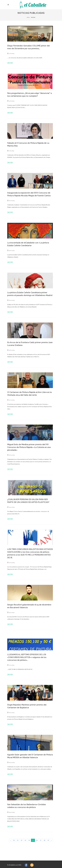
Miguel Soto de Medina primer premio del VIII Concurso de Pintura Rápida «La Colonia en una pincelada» (29, 447)
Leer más (10, 63)
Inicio (28, 17)
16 (37, 840)
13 (25, 840)
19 (48, 840)
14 (29, 840)
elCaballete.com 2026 (15, 865)
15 (33, 840)
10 (14, 840)
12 (22, 840)
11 (18, 840)
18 (44, 840)
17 (41, 840)
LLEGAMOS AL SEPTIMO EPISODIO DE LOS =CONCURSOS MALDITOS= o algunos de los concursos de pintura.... (27, 657)
